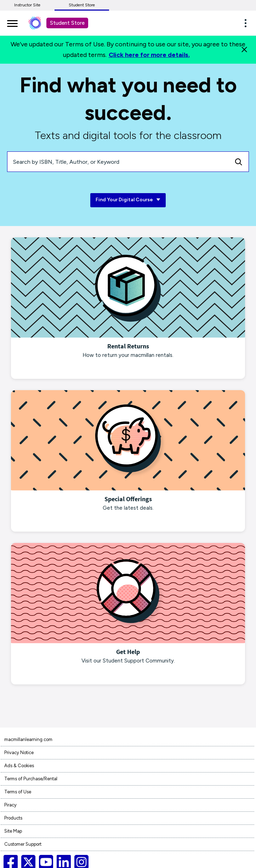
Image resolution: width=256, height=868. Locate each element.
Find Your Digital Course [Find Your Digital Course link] (128, 200)
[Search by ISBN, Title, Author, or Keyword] (118, 162)
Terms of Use (18, 792)
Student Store (82, 5)
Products (13, 818)
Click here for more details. (149, 55)
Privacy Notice (19, 753)
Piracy (10, 805)
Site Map (13, 831)
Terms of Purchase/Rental (31, 779)
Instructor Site (27, 5)
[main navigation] (12, 22)
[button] (248, 23)
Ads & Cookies (19, 766)
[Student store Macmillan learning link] (40, 23)
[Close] (244, 50)
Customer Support (23, 844)
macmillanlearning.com (28, 739)
